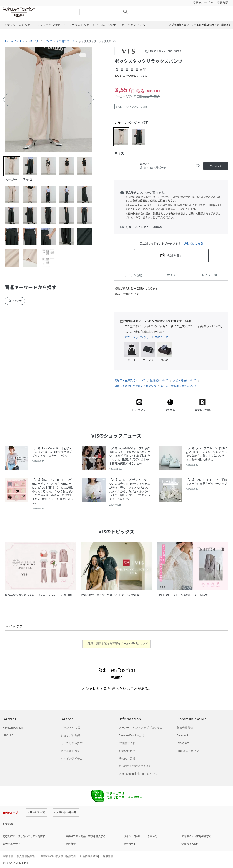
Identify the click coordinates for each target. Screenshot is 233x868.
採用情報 (108, 856)
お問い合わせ (127, 751)
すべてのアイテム (72, 759)
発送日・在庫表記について (130, 380)
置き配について (159, 380)
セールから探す (70, 751)
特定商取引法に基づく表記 (135, 766)
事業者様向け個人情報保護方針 (58, 856)
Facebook (183, 735)
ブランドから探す (72, 728)
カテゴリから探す (72, 743)
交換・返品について (185, 380)
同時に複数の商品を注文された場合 (135, 386)
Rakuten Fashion (38, 12)
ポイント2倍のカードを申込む (141, 836)
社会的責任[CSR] (89, 856)
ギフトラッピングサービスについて (146, 337)
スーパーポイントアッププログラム (141, 728)
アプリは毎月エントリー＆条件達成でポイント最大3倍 (200, 25)
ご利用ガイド (127, 743)
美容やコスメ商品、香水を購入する (86, 836)
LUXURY (8, 735)
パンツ (48, 41)
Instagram (183, 743)
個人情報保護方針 (27, 856)
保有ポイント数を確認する (196, 836)
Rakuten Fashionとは (132, 735)
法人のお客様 (127, 759)
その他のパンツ (65, 41)
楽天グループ (201, 3)
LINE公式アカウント (189, 751)
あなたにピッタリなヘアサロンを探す (24, 836)
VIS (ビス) (34, 41)
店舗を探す (175, 256)
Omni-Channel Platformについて (138, 774)
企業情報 (8, 856)
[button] (5, 99)
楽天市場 (223, 3)
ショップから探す (72, 735)
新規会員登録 (185, 728)
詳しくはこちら (194, 244)
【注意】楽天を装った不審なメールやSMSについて (117, 644)
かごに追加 (216, 166)
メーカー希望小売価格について (179, 386)
